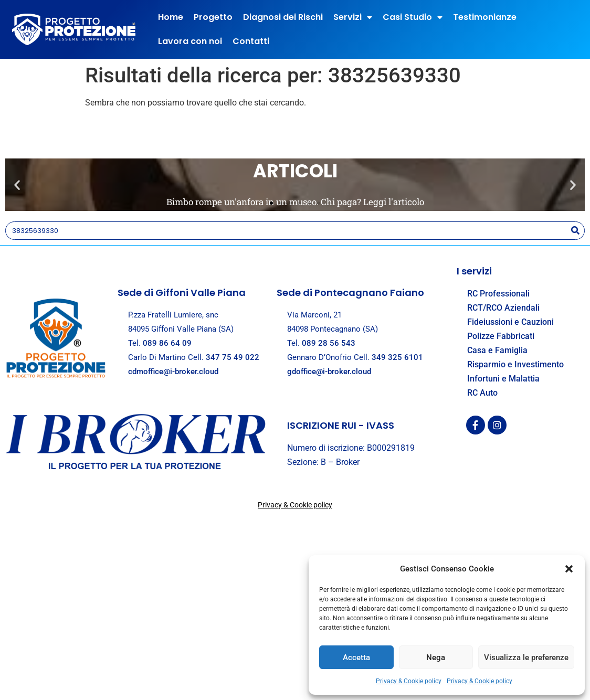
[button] (569, 569)
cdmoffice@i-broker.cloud (173, 372)
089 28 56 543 (329, 343)
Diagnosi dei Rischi (283, 17)
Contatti (251, 41)
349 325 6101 (397, 357)
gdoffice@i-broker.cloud (329, 372)
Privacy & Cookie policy (409, 681)
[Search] (575, 231)
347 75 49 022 (233, 357)
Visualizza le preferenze (526, 657)
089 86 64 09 (167, 343)
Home (171, 17)
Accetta (356, 657)
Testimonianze (485, 17)
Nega (436, 657)
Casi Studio (413, 17)
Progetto (213, 17)
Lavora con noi (190, 41)
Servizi (353, 17)
